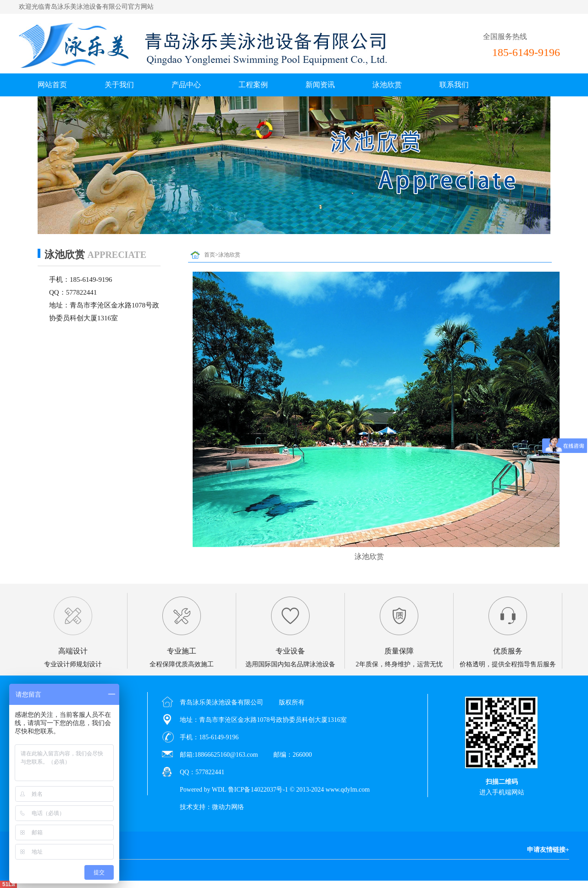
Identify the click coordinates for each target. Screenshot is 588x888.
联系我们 (454, 85)
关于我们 (119, 85)
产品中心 (186, 85)
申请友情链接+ (548, 850)
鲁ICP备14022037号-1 (258, 790)
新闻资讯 (320, 85)
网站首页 (52, 85)
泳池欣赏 (387, 85)
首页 (210, 255)
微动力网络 (228, 807)
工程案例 (253, 85)
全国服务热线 (505, 36)
